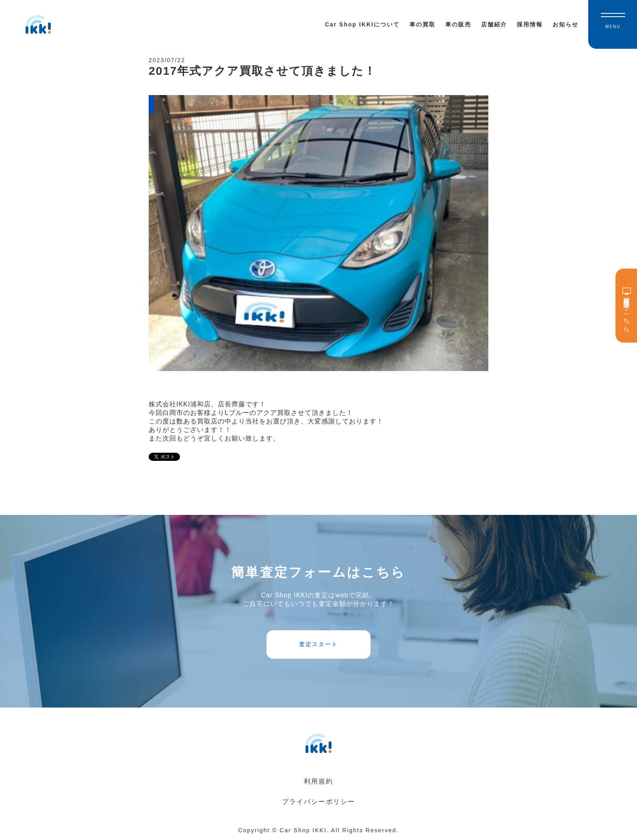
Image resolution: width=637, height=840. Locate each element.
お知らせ (565, 24)
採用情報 (530, 24)
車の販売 (458, 24)
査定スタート (318, 644)
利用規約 (318, 781)
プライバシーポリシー (318, 802)
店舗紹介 (494, 24)
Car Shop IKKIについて (362, 24)
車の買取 (422, 24)
